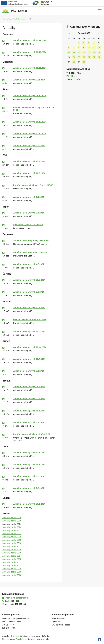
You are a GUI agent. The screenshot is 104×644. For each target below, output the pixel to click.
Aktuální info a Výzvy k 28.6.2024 (29, 280)
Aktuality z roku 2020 (12, 537)
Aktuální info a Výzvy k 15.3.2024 (29, 410)
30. (84, 62)
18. (94, 52)
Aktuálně (16, 19)
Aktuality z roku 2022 (12, 530)
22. (79, 57)
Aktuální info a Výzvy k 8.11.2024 (29, 80)
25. (94, 57)
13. (69, 52)
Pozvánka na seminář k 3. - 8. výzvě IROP (33, 185)
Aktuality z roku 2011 (12, 565)
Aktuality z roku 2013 (12, 559)
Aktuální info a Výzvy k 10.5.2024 (29, 331)
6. (69, 48)
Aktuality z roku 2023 (12, 527)
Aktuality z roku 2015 (12, 553)
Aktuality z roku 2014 (12, 556)
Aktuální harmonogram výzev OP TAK (32, 240)
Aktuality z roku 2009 (12, 572)
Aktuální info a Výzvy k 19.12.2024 (30, 40)
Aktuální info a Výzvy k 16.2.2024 (29, 464)
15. (79, 52)
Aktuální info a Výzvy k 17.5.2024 (29, 307)
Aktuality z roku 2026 (12, 518)
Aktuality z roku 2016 (12, 549)
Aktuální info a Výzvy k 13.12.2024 (30, 52)
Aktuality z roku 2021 (12, 534)
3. (89, 43)
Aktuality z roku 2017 (12, 546)
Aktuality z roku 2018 (12, 543)
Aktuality (24, 19)
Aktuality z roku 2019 (12, 540)
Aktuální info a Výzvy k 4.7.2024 (29, 264)
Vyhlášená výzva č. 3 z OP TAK (28, 225)
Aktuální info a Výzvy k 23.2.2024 (29, 452)
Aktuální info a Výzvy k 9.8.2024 (29, 213)
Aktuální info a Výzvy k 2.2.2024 (29, 488)
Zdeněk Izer (72, 76)
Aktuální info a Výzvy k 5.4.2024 (29, 371)
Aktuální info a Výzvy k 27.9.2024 (29, 161)
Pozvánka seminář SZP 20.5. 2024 (30, 319)
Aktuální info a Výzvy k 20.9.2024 (29, 173)
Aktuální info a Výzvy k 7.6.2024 (29, 292)
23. (84, 57)
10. (89, 48)
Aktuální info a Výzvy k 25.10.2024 (30, 96)
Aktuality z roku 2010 (12, 569)
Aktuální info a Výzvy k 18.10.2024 (30, 122)
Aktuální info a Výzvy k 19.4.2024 (29, 359)
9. (84, 48)
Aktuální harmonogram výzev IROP (30, 252)
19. (99, 52)
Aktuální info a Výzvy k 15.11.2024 (30, 68)
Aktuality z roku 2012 (12, 562)
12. (99, 48)
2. (84, 43)
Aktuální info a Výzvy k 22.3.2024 (29, 399)
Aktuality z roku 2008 (12, 575)
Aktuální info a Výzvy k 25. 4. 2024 (30, 347)
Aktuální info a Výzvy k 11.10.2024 (30, 134)
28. (74, 62)
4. (94, 43)
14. (74, 52)
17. (89, 52)
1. (79, 43)
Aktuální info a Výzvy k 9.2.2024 (29, 476)
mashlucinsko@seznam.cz (17, 598)
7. (74, 48)
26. (99, 57)
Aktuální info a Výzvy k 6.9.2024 (29, 197)
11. (94, 48)
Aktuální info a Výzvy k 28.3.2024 (29, 387)
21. (74, 57)
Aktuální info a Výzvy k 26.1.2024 (29, 504)
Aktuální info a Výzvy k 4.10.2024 (29, 145)
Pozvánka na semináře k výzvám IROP (32, 434)
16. (84, 52)
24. (89, 57)
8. (79, 48)
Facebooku (21, 639)
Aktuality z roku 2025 (12, 521)
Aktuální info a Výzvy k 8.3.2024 (29, 422)
